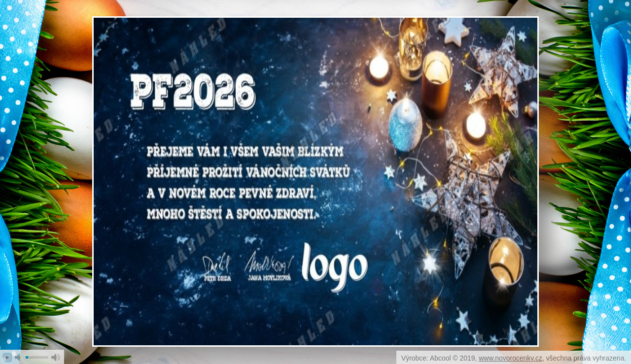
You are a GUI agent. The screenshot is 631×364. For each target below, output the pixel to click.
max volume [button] (56, 357)
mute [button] (19, 357)
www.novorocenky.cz (510, 358)
